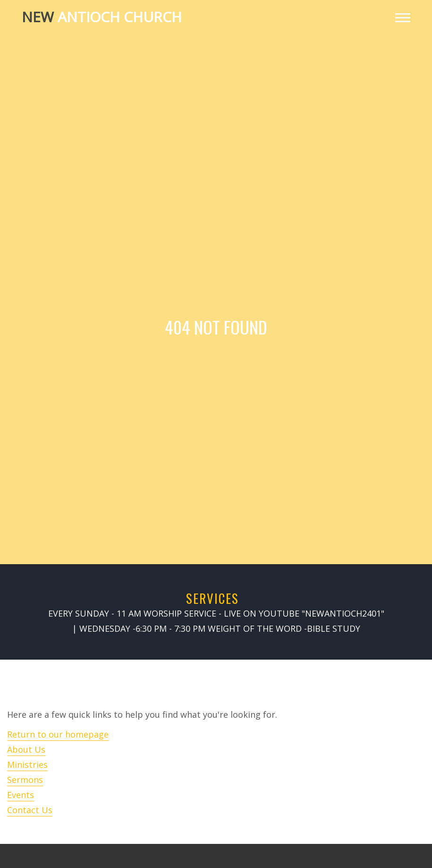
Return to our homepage (58, 734)
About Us (26, 749)
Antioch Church (102, 17)
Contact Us (30, 810)
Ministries (27, 765)
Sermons (25, 780)
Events (21, 795)
